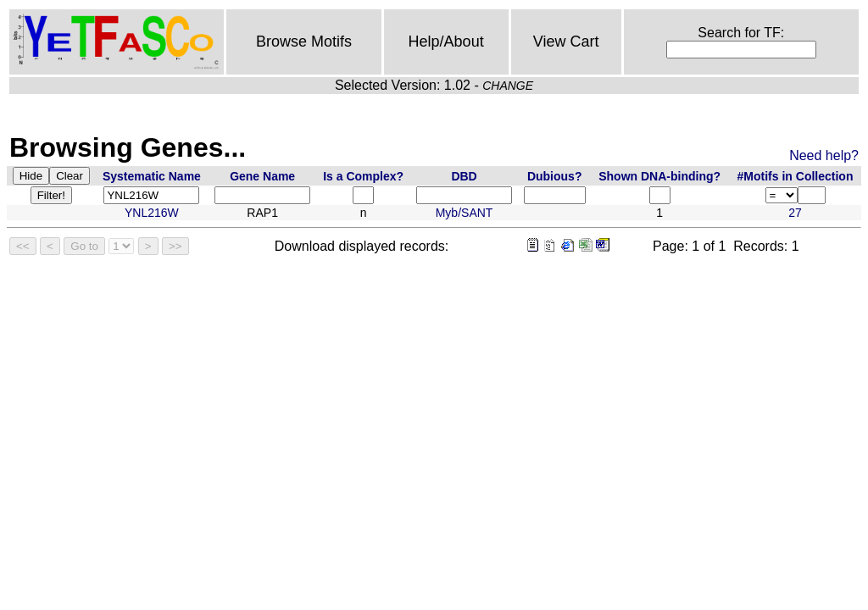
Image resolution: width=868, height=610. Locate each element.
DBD (464, 176)
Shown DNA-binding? (659, 176)
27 (795, 213)
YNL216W (152, 213)
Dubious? (555, 176)
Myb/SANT (465, 213)
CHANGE (508, 86)
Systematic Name (152, 176)
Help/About (446, 42)
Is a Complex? (363, 176)
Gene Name (262, 176)
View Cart (566, 42)
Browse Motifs (304, 42)
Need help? (824, 155)
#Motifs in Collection (796, 176)
